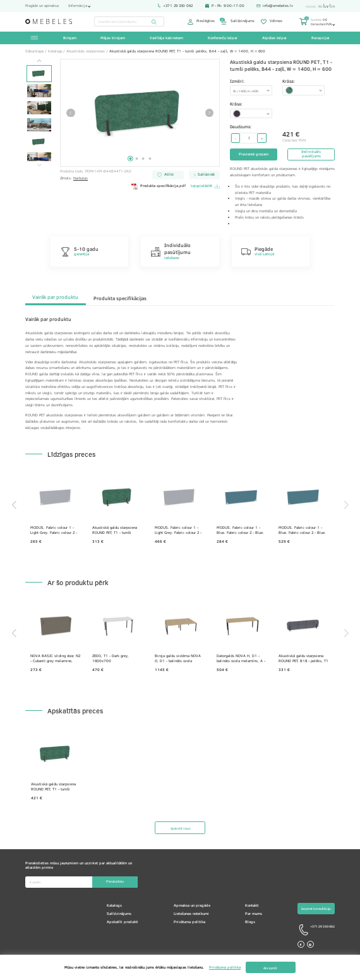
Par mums (254, 914)
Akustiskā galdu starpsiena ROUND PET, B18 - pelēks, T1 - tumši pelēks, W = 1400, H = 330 (303, 659)
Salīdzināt (205, 174)
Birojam (70, 38)
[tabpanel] (140, 113)
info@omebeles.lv (274, 6)
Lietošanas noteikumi (191, 914)
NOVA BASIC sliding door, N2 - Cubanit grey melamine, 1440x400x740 (55, 659)
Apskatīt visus (180, 828)
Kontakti (252, 905)
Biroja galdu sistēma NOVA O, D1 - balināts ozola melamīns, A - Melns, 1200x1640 (178, 659)
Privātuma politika (189, 922)
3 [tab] (143, 159)
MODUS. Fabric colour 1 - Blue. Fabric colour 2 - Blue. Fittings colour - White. (240, 531)
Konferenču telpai (223, 38)
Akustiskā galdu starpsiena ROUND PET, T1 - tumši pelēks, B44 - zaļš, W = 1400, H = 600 (115, 531)
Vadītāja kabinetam (166, 38)
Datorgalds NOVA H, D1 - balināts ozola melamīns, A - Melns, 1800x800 (241, 659)
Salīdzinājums (237, 22)
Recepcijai (321, 38)
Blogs (250, 922)
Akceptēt (270, 968)
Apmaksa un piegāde (192, 905)
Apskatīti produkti (123, 922)
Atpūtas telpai (274, 38)
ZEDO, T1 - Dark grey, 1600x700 (111, 659)
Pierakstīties (115, 881)
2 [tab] (137, 159)
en (333, 6)
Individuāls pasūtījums (311, 154)
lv (327, 6)
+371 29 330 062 (175, 6)
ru (320, 6)
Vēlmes (272, 22)
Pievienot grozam (254, 154)
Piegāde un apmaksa (42, 6)
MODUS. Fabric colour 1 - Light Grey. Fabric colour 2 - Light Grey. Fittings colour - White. (54, 531)
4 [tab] (150, 159)
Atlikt (165, 174)
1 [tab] (130, 159)
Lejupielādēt (205, 186)
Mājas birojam (113, 38)
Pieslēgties (201, 22)
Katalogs (114, 905)
